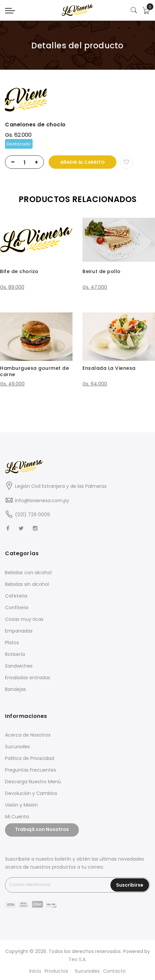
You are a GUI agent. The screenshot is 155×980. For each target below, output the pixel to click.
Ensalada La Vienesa (109, 368)
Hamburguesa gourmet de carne (34, 371)
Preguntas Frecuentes (31, 770)
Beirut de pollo (102, 271)
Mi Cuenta (17, 817)
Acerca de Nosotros (28, 735)
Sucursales (17, 747)
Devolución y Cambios (31, 793)
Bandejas (15, 689)
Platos (12, 643)
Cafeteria (16, 596)
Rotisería (15, 654)
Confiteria (17, 608)
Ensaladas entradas (28, 678)
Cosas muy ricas (24, 619)
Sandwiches (19, 666)
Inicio (35, 971)
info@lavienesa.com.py (42, 501)
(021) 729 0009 (32, 515)
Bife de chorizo (19, 271)
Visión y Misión (21, 805)
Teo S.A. (77, 959)
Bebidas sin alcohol (27, 584)
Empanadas (19, 631)
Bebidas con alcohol (28, 573)
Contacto (114, 971)
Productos (56, 971)
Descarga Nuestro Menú (33, 782)
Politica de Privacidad (30, 758)
